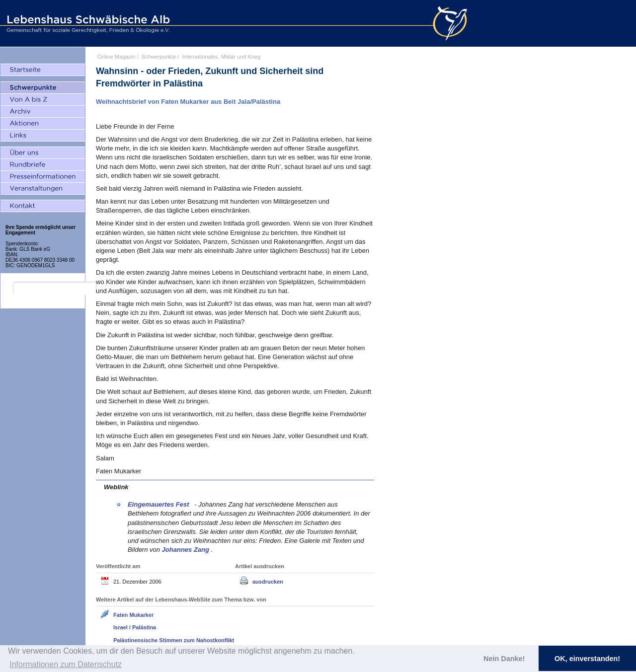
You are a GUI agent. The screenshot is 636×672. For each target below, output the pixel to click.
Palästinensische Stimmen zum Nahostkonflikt (174, 640)
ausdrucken (268, 582)
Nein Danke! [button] (504, 659)
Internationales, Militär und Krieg (221, 57)
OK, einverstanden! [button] (587, 659)
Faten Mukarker (133, 615)
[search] (55, 289)
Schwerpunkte (159, 57)
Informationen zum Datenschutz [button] (66, 664)
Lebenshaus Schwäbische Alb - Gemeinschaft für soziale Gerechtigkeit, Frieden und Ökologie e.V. (87, 23)
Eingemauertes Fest (159, 504)
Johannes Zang (187, 550)
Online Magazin (116, 57)
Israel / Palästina (135, 627)
